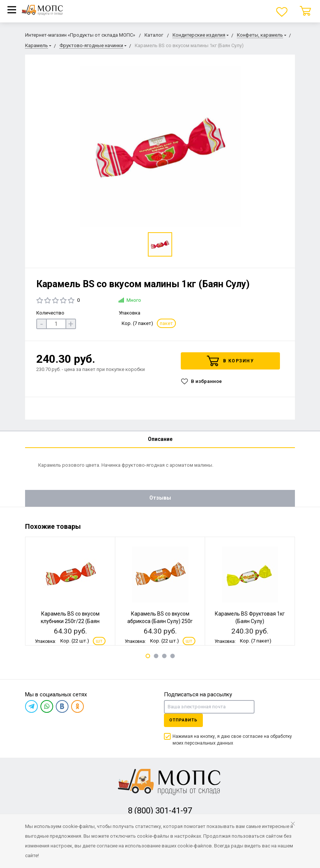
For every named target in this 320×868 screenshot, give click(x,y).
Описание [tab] (160, 439)
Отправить (183, 720)
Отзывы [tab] (160, 498)
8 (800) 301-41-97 (160, 811)
